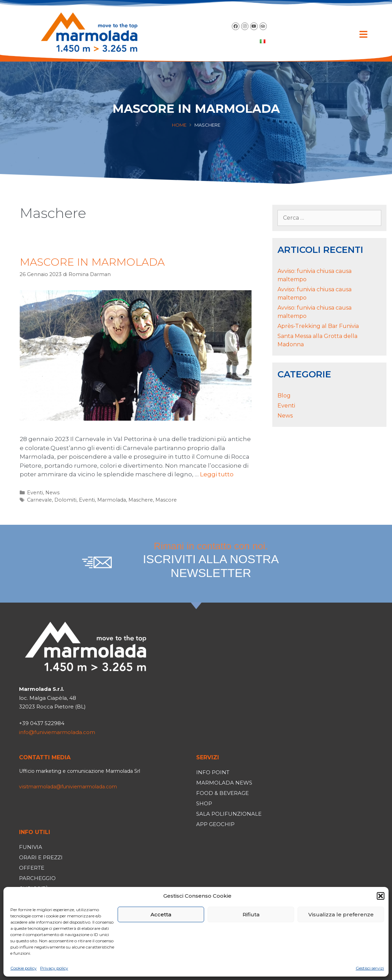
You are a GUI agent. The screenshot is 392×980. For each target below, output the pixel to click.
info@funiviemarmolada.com (57, 732)
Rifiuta (251, 914)
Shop (204, 803)
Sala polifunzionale (229, 814)
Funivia (31, 847)
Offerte (32, 868)
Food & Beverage (222, 793)
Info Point (213, 772)
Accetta (161, 914)
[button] (381, 896)
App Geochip (215, 824)
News (52, 493)
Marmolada (112, 500)
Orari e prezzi (41, 857)
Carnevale (39, 500)
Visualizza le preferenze (341, 914)
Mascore (166, 500)
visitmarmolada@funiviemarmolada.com (68, 787)
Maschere (141, 500)
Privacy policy (54, 968)
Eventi (35, 493)
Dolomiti (65, 500)
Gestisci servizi (370, 968)
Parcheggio (37, 878)
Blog (284, 396)
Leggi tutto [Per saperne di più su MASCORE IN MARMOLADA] (217, 474)
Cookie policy (24, 968)
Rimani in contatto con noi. (211, 560)
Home (179, 125)
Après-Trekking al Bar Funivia (318, 326)
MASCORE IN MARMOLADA (92, 262)
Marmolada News (224, 783)
